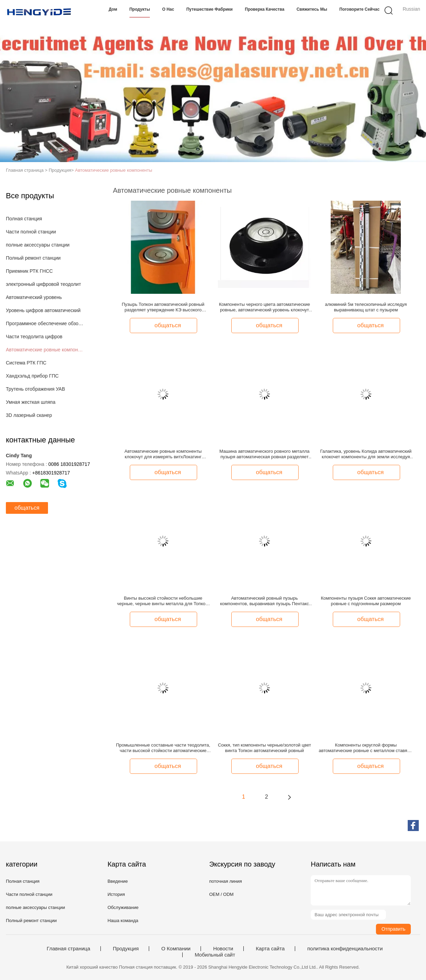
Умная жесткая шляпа (31, 402)
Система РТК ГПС (26, 363)
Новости (223, 949)
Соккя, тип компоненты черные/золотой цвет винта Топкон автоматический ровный (264, 748)
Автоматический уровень (34, 297)
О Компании (176, 949)
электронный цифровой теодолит (43, 284)
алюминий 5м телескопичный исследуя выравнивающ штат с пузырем (366, 307)
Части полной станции (31, 232)
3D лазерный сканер (29, 415)
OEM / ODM (221, 894)
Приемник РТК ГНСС (29, 271)
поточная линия (226, 881)
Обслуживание (123, 907)
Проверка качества (264, 9)
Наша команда (123, 921)
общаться (27, 508)
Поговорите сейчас (359, 9)
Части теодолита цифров (34, 337)
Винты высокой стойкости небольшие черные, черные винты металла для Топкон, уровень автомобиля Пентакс (163, 601)
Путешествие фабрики (210, 9)
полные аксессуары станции (38, 245)
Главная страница (68, 949)
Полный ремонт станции (33, 258)
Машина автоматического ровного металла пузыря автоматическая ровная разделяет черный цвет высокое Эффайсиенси (265, 454)
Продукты (140, 9)
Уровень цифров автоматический (43, 310)
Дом (113, 9)
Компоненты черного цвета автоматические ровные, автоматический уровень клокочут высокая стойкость (264, 307)
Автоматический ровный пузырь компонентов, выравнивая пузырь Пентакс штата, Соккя (264, 601)
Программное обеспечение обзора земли (45, 323)
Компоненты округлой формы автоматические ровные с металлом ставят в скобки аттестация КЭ (366, 748)
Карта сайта (270, 949)
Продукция (126, 949)
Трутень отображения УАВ (35, 389)
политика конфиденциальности (345, 949)
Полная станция (24, 219)
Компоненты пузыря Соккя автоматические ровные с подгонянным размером (366, 601)
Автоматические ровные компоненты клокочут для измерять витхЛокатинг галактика (163, 454)
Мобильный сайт (215, 955)
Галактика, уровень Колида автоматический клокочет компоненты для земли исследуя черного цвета (366, 454)
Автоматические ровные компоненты (114, 170)
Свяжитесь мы (312, 9)
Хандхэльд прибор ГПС (32, 376)
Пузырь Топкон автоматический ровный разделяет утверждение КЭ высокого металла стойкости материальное (163, 307)
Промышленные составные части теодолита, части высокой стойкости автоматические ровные (163, 748)
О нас (168, 9)
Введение (118, 881)
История (116, 894)
